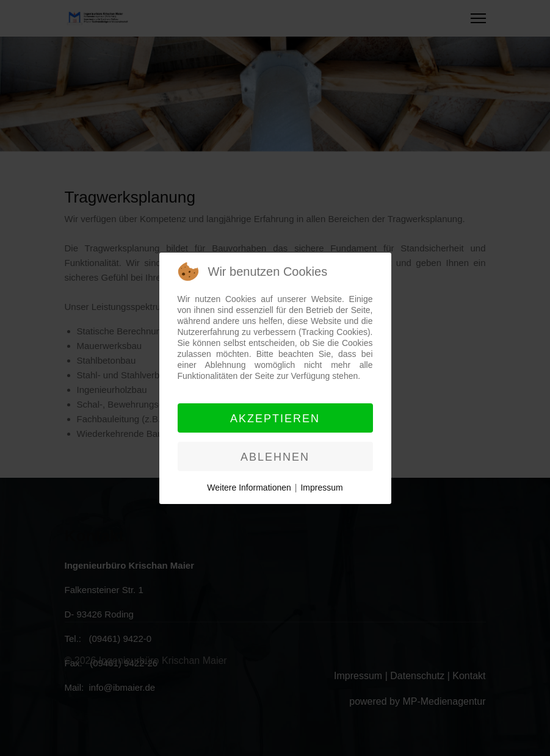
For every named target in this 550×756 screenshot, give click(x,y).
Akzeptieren (275, 419)
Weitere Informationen (249, 488)
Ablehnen (275, 457)
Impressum (321, 488)
